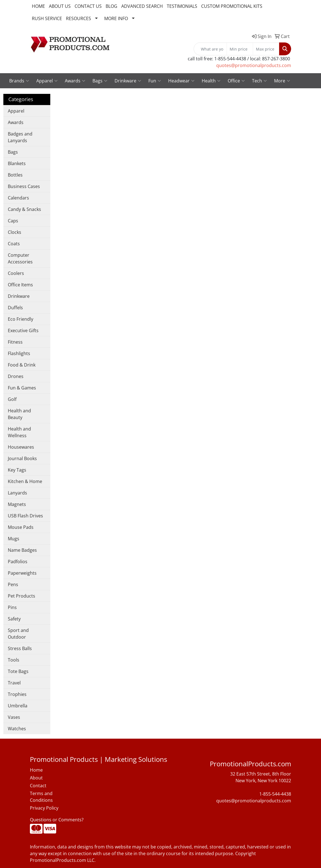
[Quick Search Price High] (266, 49)
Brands (19, 81)
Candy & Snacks (24, 209)
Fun (155, 81)
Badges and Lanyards (20, 137)
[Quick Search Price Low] (240, 49)
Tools (14, 660)
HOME (38, 6)
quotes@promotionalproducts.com (254, 65)
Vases (14, 717)
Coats (14, 244)
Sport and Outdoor (18, 634)
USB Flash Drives (25, 516)
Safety (14, 619)
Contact (38, 786)
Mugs (14, 539)
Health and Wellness (19, 432)
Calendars (18, 198)
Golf (12, 399)
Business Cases (24, 186)
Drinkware (128, 81)
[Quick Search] (210, 49)
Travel (14, 683)
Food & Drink (22, 365)
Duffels (15, 308)
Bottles (15, 175)
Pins (12, 607)
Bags (100, 81)
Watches (17, 729)
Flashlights (19, 353)
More (282, 81)
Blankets (17, 163)
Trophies (17, 694)
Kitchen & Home (25, 481)
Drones (16, 376)
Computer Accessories (20, 258)
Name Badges (22, 550)
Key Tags (17, 470)
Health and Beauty (19, 414)
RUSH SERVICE (47, 18)
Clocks (15, 232)
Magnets (17, 504)
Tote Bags (18, 671)
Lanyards (17, 493)
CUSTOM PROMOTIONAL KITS (232, 6)
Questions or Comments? (57, 820)
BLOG (111, 6)
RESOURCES (79, 18)
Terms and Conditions (41, 797)
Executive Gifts (23, 330)
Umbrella (18, 706)
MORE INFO (116, 18)
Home (36, 770)
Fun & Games (22, 388)
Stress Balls (20, 648)
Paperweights (22, 573)
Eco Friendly (21, 319)
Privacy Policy (44, 808)
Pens (13, 584)
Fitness (15, 342)
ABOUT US (60, 6)
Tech (259, 81)
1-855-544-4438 (275, 794)
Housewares (21, 447)
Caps (13, 221)
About (36, 778)
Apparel (47, 81)
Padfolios (18, 562)
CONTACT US (88, 6)
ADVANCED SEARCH (142, 6)
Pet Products (22, 596)
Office (236, 81)
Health (211, 81)
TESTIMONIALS (182, 6)
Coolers (16, 273)
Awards (75, 81)
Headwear (181, 81)
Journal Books (22, 458)
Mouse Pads (21, 527)
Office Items (20, 285)
